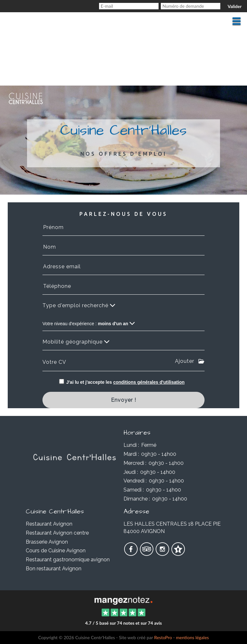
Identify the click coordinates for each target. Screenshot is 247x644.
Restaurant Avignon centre (57, 533)
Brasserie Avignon (47, 542)
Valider (235, 6)
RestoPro (163, 637)
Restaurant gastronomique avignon (68, 560)
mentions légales (192, 637)
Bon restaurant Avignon (54, 569)
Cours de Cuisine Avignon (56, 551)
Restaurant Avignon (49, 524)
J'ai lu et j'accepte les (125, 382)
